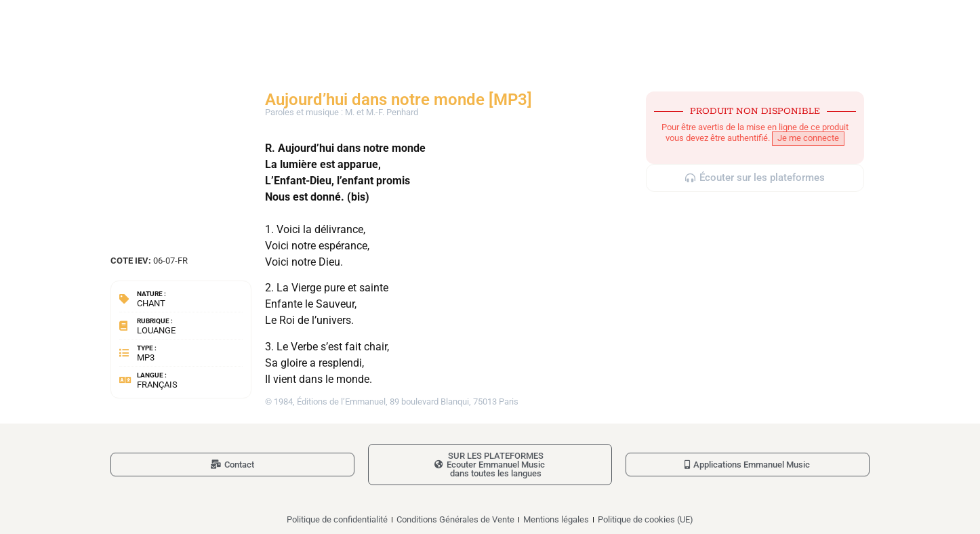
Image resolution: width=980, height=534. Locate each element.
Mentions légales (556, 519)
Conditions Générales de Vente (455, 519)
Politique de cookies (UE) (646, 519)
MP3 (146, 357)
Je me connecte (808, 138)
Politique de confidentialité (337, 519)
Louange (156, 330)
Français (157, 385)
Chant (151, 303)
